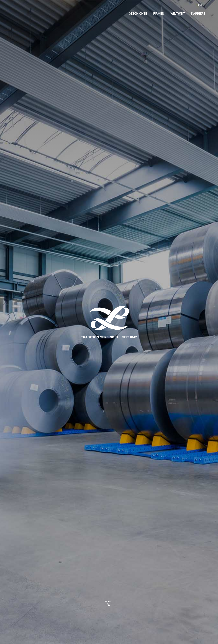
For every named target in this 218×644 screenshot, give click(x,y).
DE (199, 5)
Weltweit (178, 14)
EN (204, 5)
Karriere (198, 14)
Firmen (159, 14)
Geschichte (138, 14)
